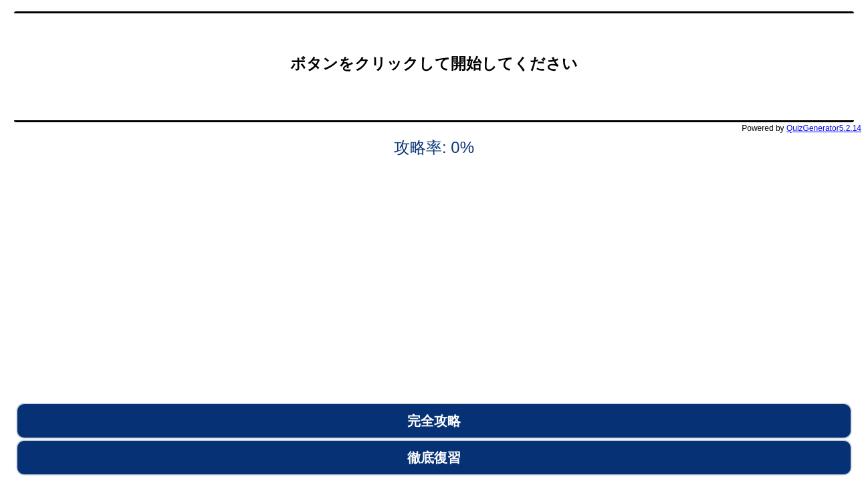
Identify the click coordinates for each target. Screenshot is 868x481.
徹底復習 (434, 458)
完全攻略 (434, 421)
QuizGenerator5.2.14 (824, 128)
